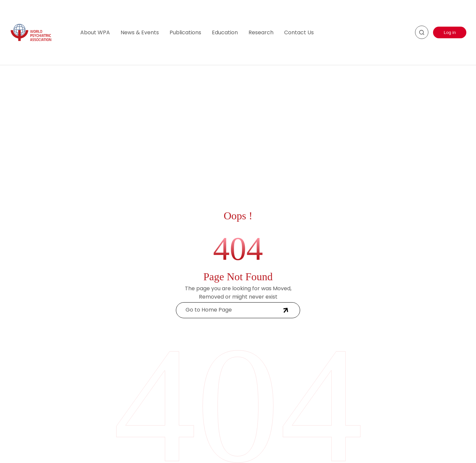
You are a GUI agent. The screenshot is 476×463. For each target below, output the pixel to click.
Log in (450, 32)
